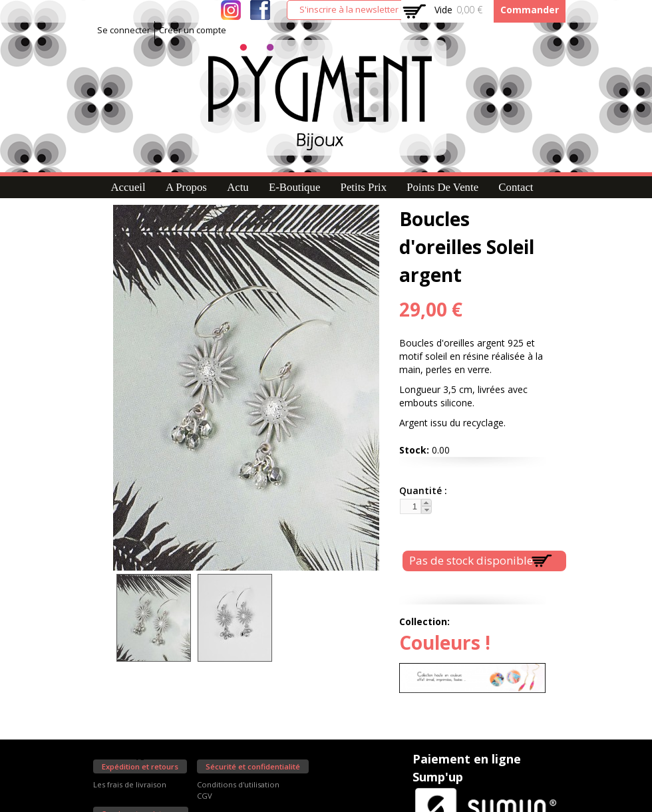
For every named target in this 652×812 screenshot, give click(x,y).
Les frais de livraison (130, 784)
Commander (530, 10)
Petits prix (364, 187)
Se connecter (124, 30)
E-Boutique (294, 187)
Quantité (422, 490)
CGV (205, 796)
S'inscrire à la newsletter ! (351, 9)
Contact (516, 187)
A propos (186, 187)
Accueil (128, 187)
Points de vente (442, 187)
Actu (238, 187)
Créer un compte (193, 30)
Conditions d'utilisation (238, 784)
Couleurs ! (445, 642)
